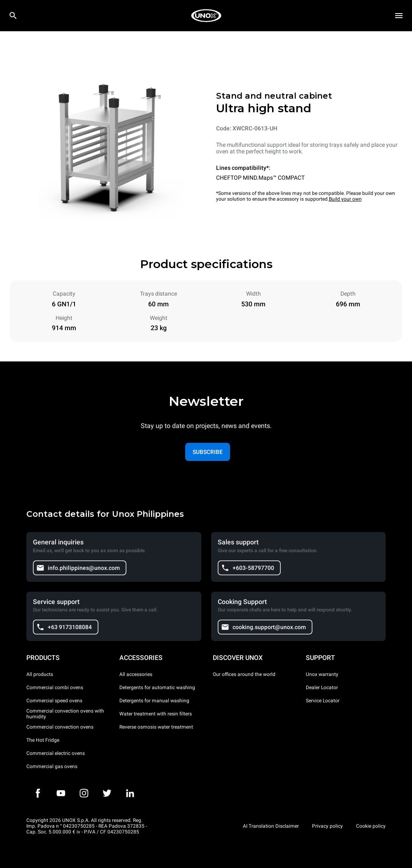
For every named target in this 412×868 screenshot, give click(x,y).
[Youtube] (61, 793)
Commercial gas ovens (52, 766)
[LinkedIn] (130, 793)
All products (40, 674)
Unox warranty (322, 674)
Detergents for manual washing (154, 701)
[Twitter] (107, 793)
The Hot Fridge (43, 740)
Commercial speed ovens (54, 701)
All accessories (136, 674)
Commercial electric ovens (56, 753)
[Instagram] (84, 793)
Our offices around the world (244, 674)
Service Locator (323, 701)
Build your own (345, 199)
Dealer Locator (322, 687)
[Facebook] (38, 793)
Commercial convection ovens (60, 727)
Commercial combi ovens (55, 687)
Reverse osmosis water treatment (156, 727)
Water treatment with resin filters (156, 714)
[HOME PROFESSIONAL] (206, 16)
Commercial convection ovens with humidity (65, 714)
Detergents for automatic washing (157, 687)
